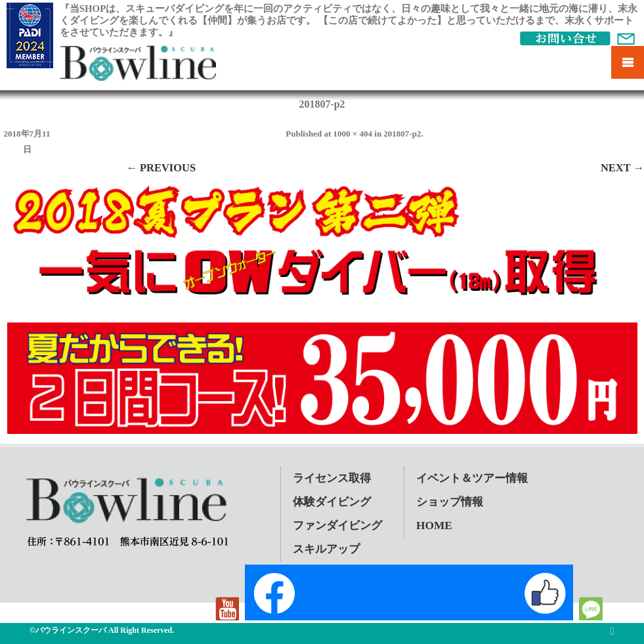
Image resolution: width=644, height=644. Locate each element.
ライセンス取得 (332, 478)
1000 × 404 (353, 134)
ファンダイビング (337, 526)
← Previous (161, 168)
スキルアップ (326, 549)
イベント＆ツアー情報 (472, 478)
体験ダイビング (332, 502)
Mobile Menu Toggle (628, 62)
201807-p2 (402, 134)
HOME (434, 526)
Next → (622, 168)
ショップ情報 (450, 502)
